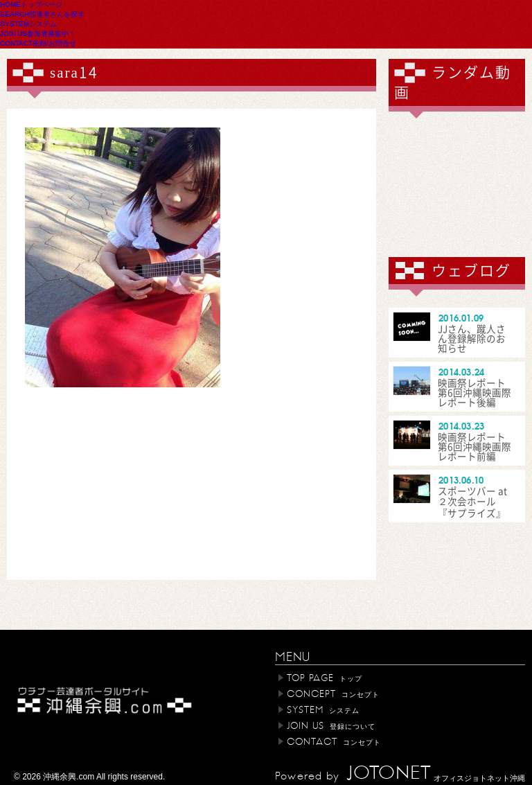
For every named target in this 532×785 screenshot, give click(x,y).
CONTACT (38, 43)
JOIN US (38, 33)
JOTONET (389, 773)
